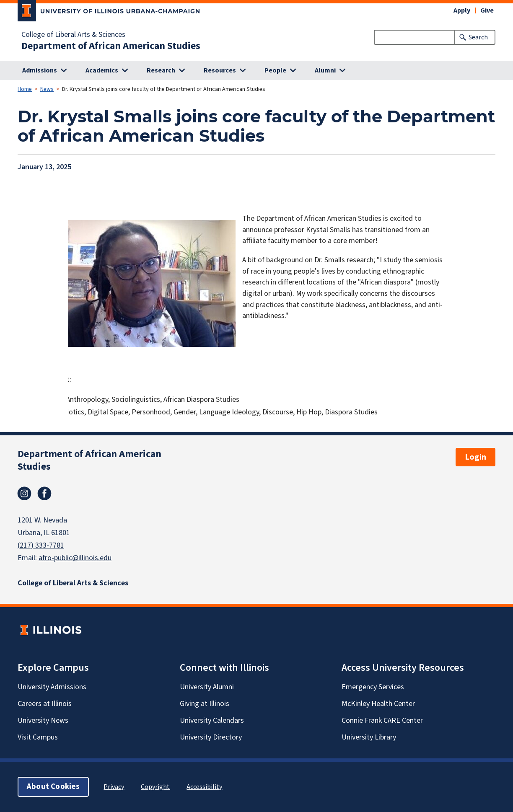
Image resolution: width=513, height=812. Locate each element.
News (47, 89)
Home (25, 89)
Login (475, 457)
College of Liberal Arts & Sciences (73, 35)
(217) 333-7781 (41, 545)
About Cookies (53, 787)
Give (487, 10)
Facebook (44, 494)
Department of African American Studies (111, 46)
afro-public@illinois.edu (75, 558)
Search (478, 37)
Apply (462, 10)
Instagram (24, 494)
